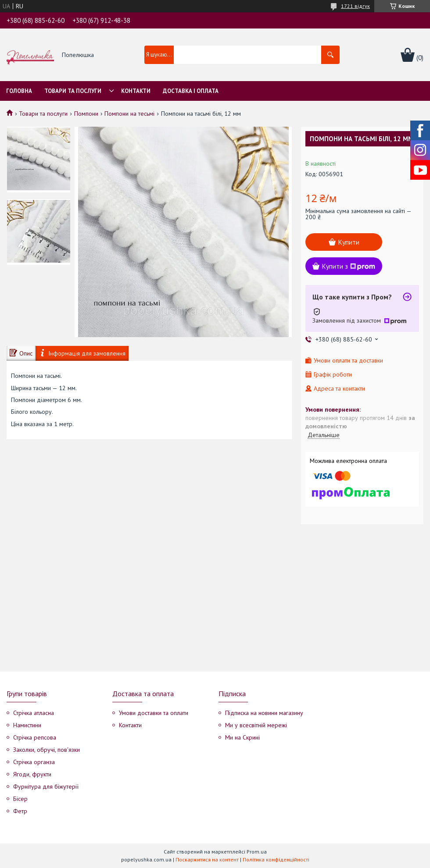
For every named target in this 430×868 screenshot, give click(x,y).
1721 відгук (355, 6)
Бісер (20, 799)
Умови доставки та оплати (154, 713)
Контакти (136, 91)
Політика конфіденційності (276, 859)
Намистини (27, 725)
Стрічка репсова (35, 737)
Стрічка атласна (34, 713)
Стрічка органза (34, 762)
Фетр (20, 811)
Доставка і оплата (191, 91)
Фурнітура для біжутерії (46, 786)
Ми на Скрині (242, 737)
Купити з (348, 266)
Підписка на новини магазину (264, 713)
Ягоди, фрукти (32, 774)
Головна (19, 91)
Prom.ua (257, 852)
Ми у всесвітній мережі (256, 725)
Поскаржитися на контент (207, 859)
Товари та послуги (73, 91)
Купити (349, 242)
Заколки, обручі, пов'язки (47, 750)
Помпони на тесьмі (129, 114)
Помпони (86, 114)
